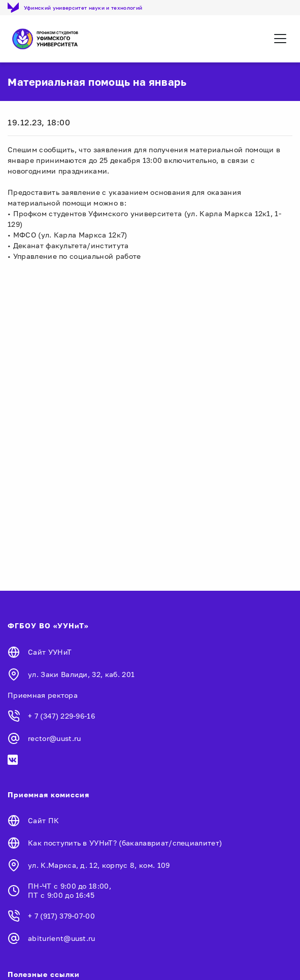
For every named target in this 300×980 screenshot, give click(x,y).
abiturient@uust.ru (62, 938)
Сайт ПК (43, 820)
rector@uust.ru (54, 738)
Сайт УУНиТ (50, 652)
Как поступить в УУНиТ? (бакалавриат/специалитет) (125, 843)
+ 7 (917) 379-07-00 (61, 916)
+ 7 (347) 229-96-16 (61, 716)
